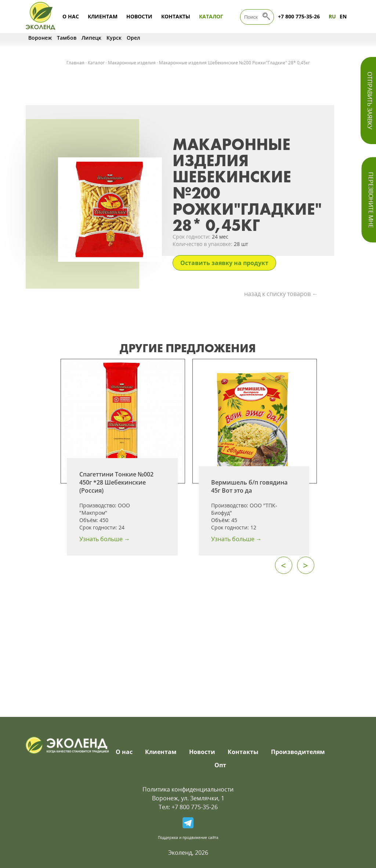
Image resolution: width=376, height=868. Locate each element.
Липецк (91, 38)
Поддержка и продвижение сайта (188, 837)
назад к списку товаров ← (281, 294)
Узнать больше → (105, 539)
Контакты (176, 16)
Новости (139, 16)
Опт (220, 765)
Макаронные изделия (132, 63)
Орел (133, 38)
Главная (75, 63)
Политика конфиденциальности (188, 789)
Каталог (211, 16)
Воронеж (40, 38)
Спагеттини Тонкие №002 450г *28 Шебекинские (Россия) (116, 482)
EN (343, 16)
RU (332, 16)
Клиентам (103, 16)
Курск (114, 38)
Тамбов (67, 38)
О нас (71, 16)
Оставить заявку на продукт (224, 263)
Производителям (298, 752)
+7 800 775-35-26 (299, 16)
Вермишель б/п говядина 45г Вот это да (249, 486)
